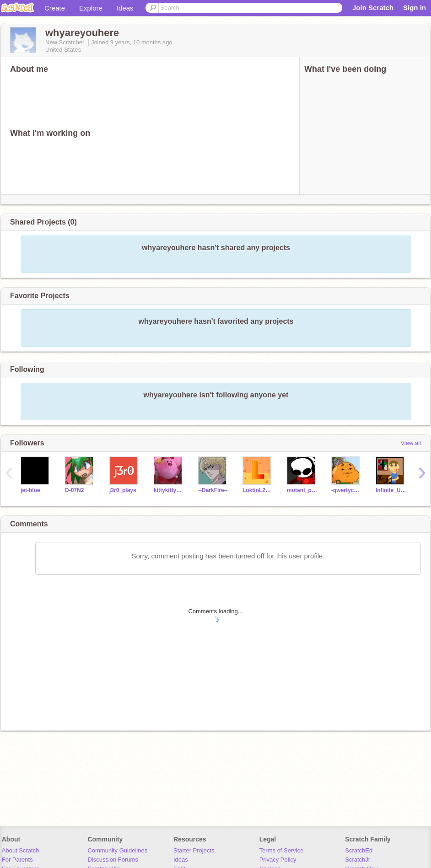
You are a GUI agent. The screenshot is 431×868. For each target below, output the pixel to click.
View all (411, 443)
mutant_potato (302, 490)
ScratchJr (358, 860)
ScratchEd (359, 850)
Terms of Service (282, 850)
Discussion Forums (113, 860)
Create (55, 8)
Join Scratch (373, 8)
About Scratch (21, 850)
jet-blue (30, 490)
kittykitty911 (169, 490)
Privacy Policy (278, 860)
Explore (91, 8)
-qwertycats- (347, 490)
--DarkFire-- (213, 490)
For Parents (17, 860)
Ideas (125, 8)
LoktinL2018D (258, 490)
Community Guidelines (117, 850)
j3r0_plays (123, 490)
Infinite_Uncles (391, 490)
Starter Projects (194, 850)
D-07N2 (74, 490)
